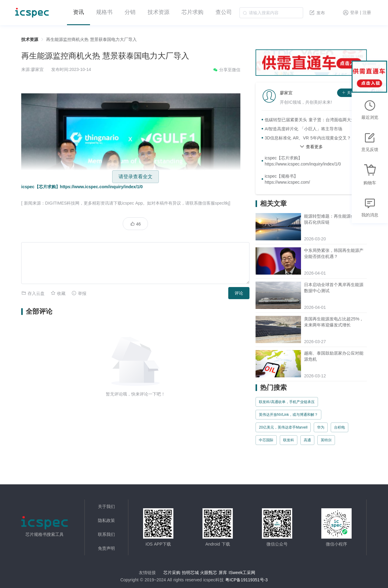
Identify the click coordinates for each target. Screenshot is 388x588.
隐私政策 (106, 520)
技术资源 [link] (30, 39)
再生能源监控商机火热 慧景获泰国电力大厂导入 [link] (91, 39)
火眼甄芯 (209, 573)
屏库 (223, 573)
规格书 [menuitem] (104, 12)
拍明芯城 (190, 573)
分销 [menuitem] (130, 12)
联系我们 (106, 534)
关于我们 (106, 506)
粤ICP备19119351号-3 (246, 580)
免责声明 (106, 548)
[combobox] (271, 13)
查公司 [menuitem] (224, 12)
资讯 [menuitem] (79, 12)
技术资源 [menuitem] (159, 12)
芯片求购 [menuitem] (192, 12)
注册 (367, 13)
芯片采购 (172, 573)
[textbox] (271, 13)
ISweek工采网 (242, 573)
